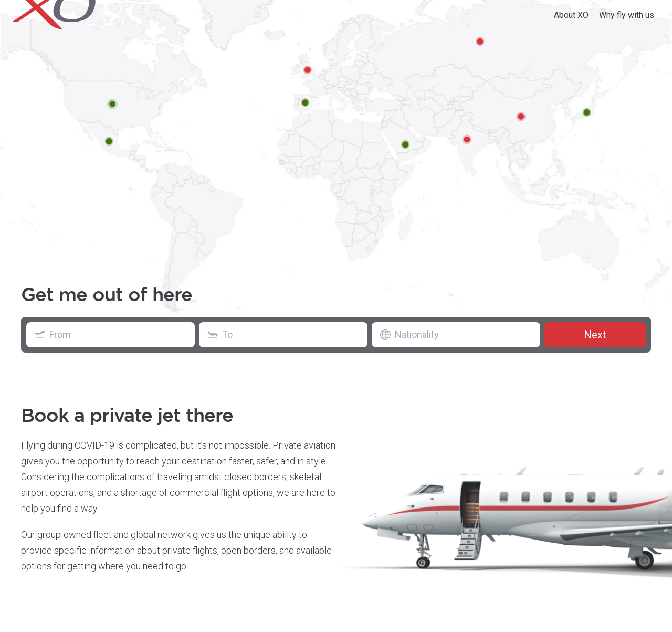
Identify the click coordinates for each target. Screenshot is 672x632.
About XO (571, 15)
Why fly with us (627, 15)
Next (595, 335)
